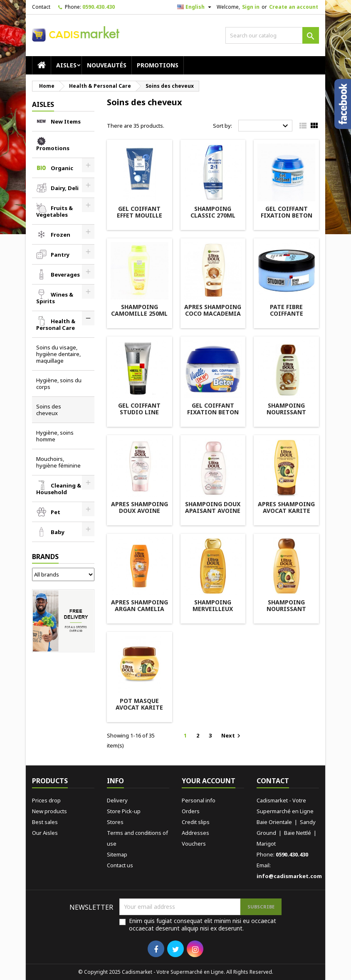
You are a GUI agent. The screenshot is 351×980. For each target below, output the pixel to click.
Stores (115, 822)
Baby (58, 532)
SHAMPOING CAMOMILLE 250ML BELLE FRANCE (139, 313)
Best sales (45, 822)
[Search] (272, 35)
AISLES (66, 65)
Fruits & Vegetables (54, 211)
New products (49, 811)
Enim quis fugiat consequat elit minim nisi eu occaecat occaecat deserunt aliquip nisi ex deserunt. (203, 925)
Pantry (60, 255)
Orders (191, 811)
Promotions (158, 65)
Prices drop (46, 800)
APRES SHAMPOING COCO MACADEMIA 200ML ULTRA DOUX (213, 317)
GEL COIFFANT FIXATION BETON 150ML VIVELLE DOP (213, 415)
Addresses (195, 833)
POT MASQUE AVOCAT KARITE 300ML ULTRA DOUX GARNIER (139, 711)
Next (232, 736)
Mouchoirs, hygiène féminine (58, 462)
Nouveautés (107, 65)
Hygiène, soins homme (55, 436)
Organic (62, 168)
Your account (209, 781)
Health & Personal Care (56, 324)
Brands (45, 557)
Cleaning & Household (59, 489)
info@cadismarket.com (289, 876)
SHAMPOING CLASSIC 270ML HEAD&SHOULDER (213, 215)
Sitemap (117, 854)
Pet (56, 512)
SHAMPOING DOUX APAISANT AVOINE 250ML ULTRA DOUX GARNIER (213, 514)
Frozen (61, 235)
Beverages (65, 275)
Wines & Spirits (55, 298)
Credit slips (196, 822)
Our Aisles (45, 833)
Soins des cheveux (49, 410)
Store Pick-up (124, 811)
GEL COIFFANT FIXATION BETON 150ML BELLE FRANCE (287, 219)
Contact (41, 7)
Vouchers (194, 844)
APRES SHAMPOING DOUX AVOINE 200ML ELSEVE (140, 511)
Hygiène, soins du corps (59, 384)
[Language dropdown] (195, 7)
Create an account (294, 7)
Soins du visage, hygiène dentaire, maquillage (58, 354)
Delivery (117, 800)
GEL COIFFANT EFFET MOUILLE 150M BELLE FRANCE (140, 219)
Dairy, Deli (65, 188)
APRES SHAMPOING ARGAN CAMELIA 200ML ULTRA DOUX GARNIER (140, 612)
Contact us (120, 865)
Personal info (199, 800)
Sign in (251, 7)
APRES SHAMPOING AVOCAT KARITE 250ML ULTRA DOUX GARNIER (286, 514)
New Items (66, 121)
